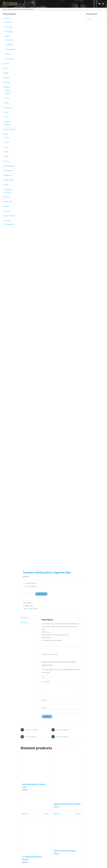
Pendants (7, 87)
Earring (6, 161)
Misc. (7, 112)
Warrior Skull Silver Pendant (65, 851)
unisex (35, 608)
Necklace (7, 82)
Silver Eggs (9, 32)
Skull (7, 117)
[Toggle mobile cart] (100, 4)
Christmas (10, 40)
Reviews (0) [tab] (25, 622)
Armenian (7, 211)
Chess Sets (9, 22)
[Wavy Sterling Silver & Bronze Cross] (36, 766)
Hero (7, 147)
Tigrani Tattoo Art (10, 216)
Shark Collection (9, 166)
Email (44, 708)
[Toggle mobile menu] (103, 4)
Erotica (6, 63)
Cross (7, 103)
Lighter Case (8, 202)
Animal (7, 98)
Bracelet (7, 78)
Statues (8, 54)
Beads (6, 73)
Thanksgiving (11, 49)
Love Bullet (9, 108)
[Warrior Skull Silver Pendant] (67, 833)
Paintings (7, 220)
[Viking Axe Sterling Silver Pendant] (67, 776)
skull (7, 156)
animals (30, 608)
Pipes (32, 606)
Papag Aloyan (9, 224)
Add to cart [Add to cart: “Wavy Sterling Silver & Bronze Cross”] (26, 814)
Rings (6, 134)
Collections (8, 18)
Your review (46, 682)
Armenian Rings (9, 129)
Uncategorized (9, 171)
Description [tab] (25, 618)
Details (47, 814)
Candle (6, 185)
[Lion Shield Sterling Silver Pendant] (36, 836)
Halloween (10, 45)
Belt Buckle (8, 175)
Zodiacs (6, 206)
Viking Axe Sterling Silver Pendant (67, 804)
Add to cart (41, 594)
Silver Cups (9, 27)
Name (44, 700)
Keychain (7, 197)
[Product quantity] (28, 594)
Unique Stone (10, 59)
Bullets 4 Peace (9, 180)
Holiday (7, 36)
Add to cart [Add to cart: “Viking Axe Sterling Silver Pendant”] (58, 814)
